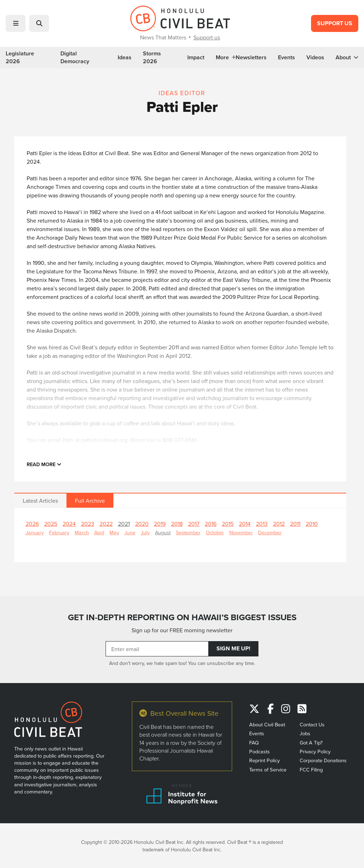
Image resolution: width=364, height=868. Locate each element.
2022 (106, 524)
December (270, 532)
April (99, 532)
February (59, 532)
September (188, 532)
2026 (32, 524)
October (215, 532)
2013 (262, 524)
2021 (124, 524)
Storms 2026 (152, 58)
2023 (88, 524)
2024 (69, 524)
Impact (196, 58)
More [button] (226, 58)
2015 (228, 524)
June (130, 532)
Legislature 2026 (20, 58)
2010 (312, 524)
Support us (207, 37)
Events (287, 58)
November (241, 532)
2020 (142, 524)
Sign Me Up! (233, 648)
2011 (295, 524)
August (163, 532)
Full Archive (90, 501)
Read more (44, 464)
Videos (315, 58)
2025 (51, 524)
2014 (245, 524)
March (82, 532)
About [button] (347, 58)
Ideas (125, 58)
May (114, 532)
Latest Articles (40, 501)
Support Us (335, 23)
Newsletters (251, 58)
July (145, 532)
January (35, 532)
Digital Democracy (75, 58)
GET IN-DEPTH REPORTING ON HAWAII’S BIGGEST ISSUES (182, 617)
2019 (160, 524)
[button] (16, 23)
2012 (279, 524)
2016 (211, 524)
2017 (194, 524)
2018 (177, 524)
